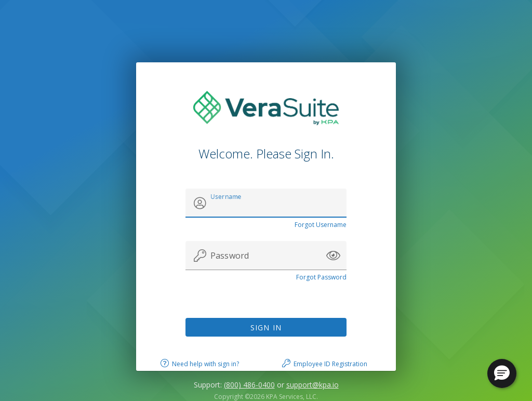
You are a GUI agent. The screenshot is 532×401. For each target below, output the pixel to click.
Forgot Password (321, 277)
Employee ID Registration (330, 364)
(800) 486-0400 (249, 385)
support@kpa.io (312, 385)
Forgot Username (321, 225)
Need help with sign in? (205, 364)
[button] (333, 256)
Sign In (266, 328)
